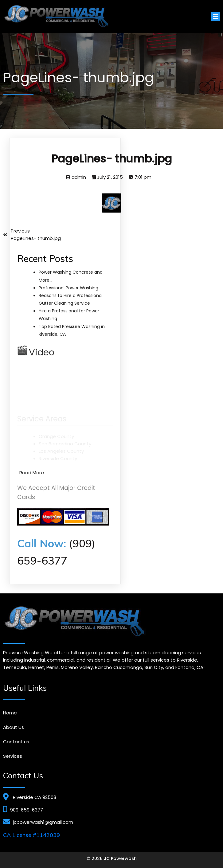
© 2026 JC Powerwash (112, 858)
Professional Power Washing (68, 287)
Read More (32, 473)
